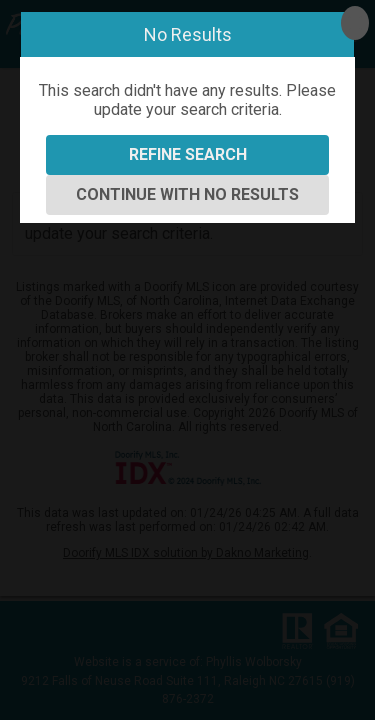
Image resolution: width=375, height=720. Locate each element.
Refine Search (188, 154)
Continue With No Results (187, 194)
